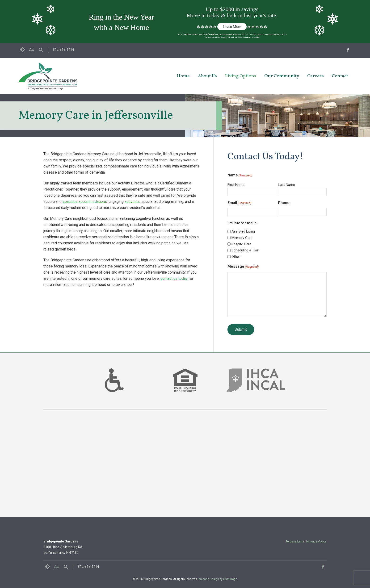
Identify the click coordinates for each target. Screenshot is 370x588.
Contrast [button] (22, 50)
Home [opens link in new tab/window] (183, 76)
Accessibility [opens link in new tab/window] (295, 541)
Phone (284, 203)
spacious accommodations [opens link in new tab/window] (85, 202)
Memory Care (242, 238)
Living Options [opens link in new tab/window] (241, 76)
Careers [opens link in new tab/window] (315, 76)
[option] (114, 380)
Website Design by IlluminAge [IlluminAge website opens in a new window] (218, 579)
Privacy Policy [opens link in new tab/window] (316, 541)
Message (243, 267)
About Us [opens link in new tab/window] (207, 76)
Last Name (286, 185)
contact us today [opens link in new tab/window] (174, 278)
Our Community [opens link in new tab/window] (282, 76)
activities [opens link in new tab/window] (132, 202)
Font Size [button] (32, 50)
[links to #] (114, 386)
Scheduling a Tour (245, 250)
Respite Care (241, 244)
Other (236, 257)
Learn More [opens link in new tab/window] (232, 27)
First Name (236, 185)
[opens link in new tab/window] (348, 51)
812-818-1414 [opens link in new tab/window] (63, 50)
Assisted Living (243, 231)
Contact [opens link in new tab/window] (340, 76)
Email (239, 203)
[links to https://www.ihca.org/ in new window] (256, 386)
